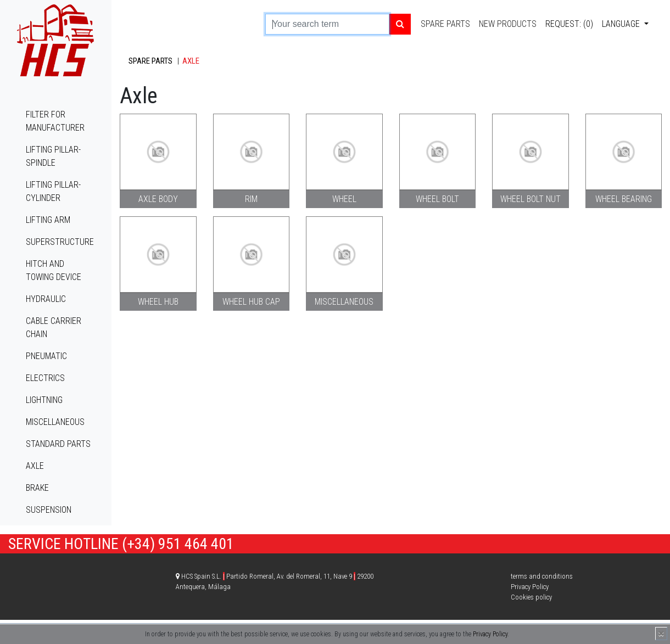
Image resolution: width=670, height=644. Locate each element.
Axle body (158, 199)
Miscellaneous (55, 422)
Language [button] (622, 24)
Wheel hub (158, 302)
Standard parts (58, 444)
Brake (37, 488)
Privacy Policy (490, 634)
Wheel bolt (437, 199)
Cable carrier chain (54, 327)
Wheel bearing (624, 199)
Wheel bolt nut (531, 199)
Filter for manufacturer (55, 121)
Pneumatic (46, 356)
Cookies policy (531, 597)
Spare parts (445, 24)
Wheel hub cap (251, 302)
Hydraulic (46, 299)
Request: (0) (569, 24)
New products (508, 24)
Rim (251, 199)
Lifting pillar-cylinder (53, 191)
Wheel (344, 199)
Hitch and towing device (54, 270)
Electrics (45, 378)
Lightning (44, 400)
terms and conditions (542, 576)
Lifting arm (48, 220)
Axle (35, 466)
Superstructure (60, 242)
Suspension (49, 510)
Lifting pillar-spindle (53, 156)
